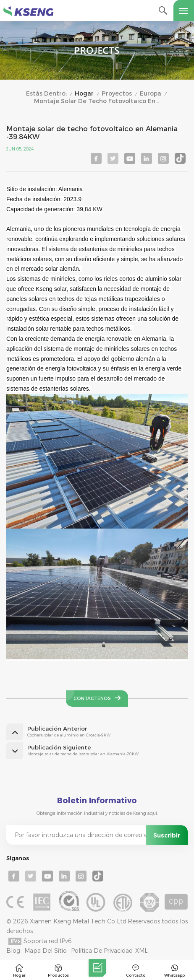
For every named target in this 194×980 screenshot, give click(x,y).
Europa (151, 94)
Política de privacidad (102, 951)
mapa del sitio (46, 951)
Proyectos (117, 94)
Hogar (84, 94)
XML (142, 951)
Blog (13, 951)
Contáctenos (92, 699)
